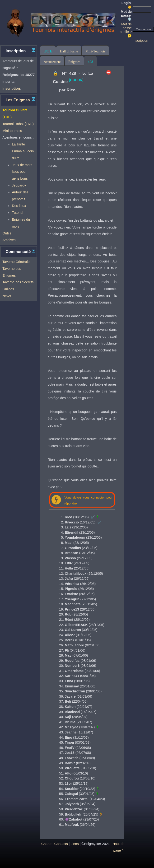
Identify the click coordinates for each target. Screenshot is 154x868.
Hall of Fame (69, 51)
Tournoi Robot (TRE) (18, 124)
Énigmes (74, 62)
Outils (7, 233)
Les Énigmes (18, 100)
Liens (75, 844)
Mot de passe (126, 15)
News (7, 296)
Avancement (52, 62)
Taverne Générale (16, 262)
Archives (9, 240)
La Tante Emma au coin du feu (23, 151)
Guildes (8, 289)
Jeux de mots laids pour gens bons (22, 172)
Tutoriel (17, 213)
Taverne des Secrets (18, 282)
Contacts (61, 844)
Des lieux (19, 206)
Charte (46, 844)
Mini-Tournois (95, 51)
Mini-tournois (12, 131)
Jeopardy (19, 185)
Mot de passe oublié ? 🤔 (126, 30)
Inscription (140, 41)
